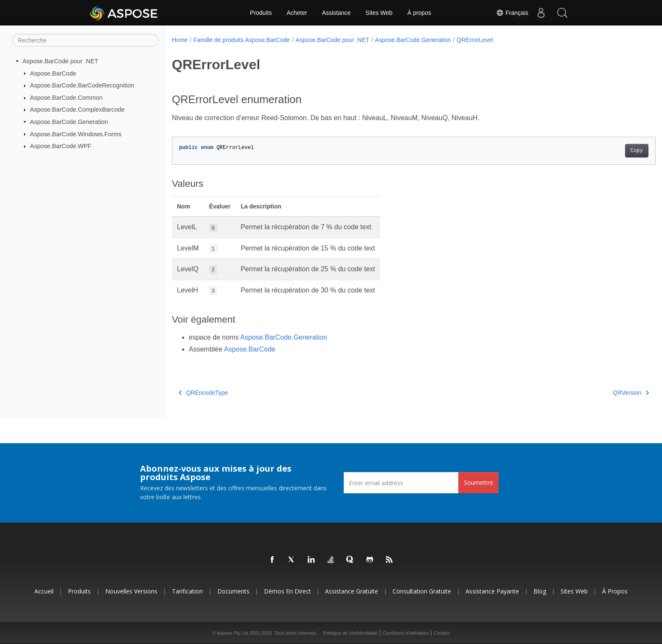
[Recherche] (86, 40)
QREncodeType (203, 393)
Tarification (187, 591)
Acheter (297, 13)
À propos (419, 13)
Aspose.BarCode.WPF (61, 146)
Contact (442, 633)
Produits (261, 13)
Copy (603, 151)
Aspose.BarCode (53, 73)
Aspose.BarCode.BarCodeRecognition (82, 85)
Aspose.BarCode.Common (66, 98)
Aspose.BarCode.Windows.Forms (76, 134)
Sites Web (379, 13)
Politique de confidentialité (351, 633)
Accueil (44, 591)
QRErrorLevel (475, 40)
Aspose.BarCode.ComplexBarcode (77, 110)
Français (512, 13)
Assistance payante (492, 591)
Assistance (337, 13)
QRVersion (598, 393)
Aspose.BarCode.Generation (69, 122)
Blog (540, 591)
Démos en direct (288, 591)
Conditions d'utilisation (405, 633)
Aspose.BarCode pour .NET (60, 61)
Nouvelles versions (131, 591)
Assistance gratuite (352, 591)
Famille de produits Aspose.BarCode (242, 40)
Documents (233, 591)
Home (180, 40)
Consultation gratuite (422, 591)
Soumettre (478, 482)
